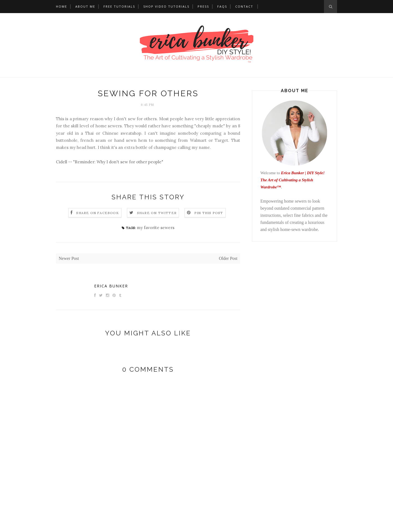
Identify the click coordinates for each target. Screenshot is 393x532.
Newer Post (69, 258)
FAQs (222, 6)
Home (62, 6)
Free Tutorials (119, 6)
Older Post (228, 258)
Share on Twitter (157, 213)
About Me (85, 6)
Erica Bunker (111, 286)
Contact (244, 6)
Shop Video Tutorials (166, 6)
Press (203, 6)
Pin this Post (209, 213)
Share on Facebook (97, 213)
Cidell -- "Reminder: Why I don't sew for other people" (110, 162)
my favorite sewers (156, 228)
